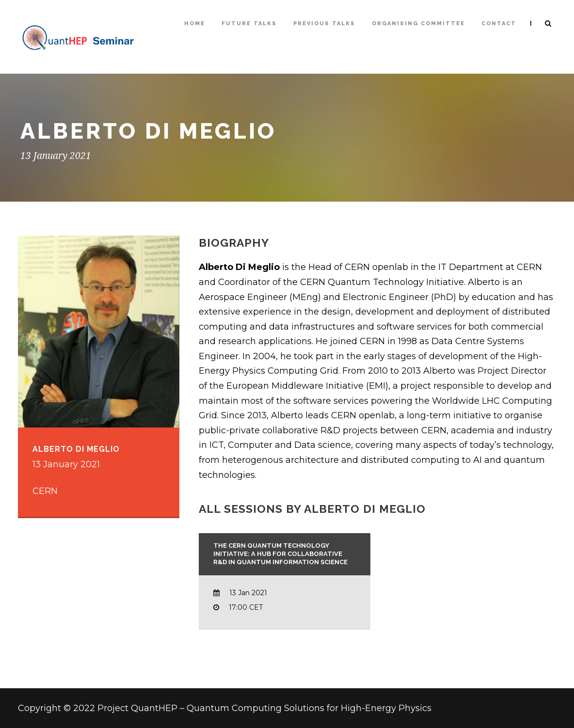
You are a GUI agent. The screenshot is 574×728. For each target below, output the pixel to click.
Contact (499, 24)
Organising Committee (418, 24)
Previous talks (324, 24)
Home (195, 24)
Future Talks (249, 24)
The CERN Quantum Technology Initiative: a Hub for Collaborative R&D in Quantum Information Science (280, 554)
